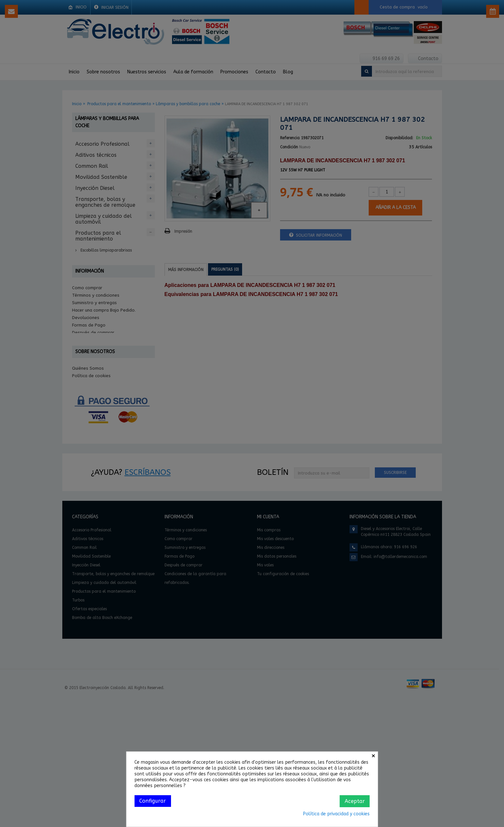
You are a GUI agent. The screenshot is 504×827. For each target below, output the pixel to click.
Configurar (153, 801)
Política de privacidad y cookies (336, 814)
